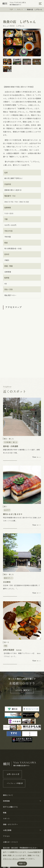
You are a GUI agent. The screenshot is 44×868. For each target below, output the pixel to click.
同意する (22, 863)
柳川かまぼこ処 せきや (13, 514)
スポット (20, 9)
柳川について (8, 795)
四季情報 (6, 801)
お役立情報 (7, 830)
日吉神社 (7, 582)
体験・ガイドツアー (10, 824)
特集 (5, 813)
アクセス (6, 836)
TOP (11, 9)
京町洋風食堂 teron (12, 650)
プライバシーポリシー (11, 859)
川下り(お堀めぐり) (10, 807)
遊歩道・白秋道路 (11, 446)
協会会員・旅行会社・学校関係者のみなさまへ (20, 848)
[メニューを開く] (40, 4)
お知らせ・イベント (10, 842)
